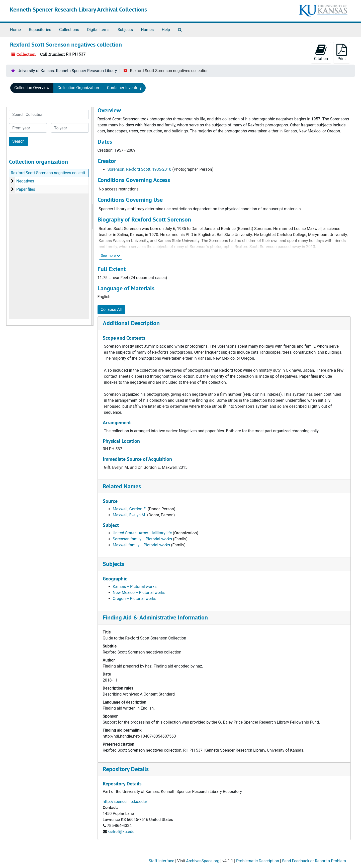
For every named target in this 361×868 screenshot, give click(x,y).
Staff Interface (161, 861)
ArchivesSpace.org (203, 861)
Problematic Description (258, 861)
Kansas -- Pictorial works (135, 587)
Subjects (125, 30)
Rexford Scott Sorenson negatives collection (50, 173)
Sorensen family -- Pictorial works (143, 539)
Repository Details (126, 769)
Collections (69, 30)
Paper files (26, 189)
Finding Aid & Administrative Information (155, 617)
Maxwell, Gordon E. (130, 509)
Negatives (25, 181)
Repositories (40, 30)
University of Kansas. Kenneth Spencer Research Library (67, 71)
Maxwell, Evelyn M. (130, 515)
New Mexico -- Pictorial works (139, 593)
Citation (321, 52)
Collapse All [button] (111, 309)
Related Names (122, 486)
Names (147, 30)
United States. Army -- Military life (142, 533)
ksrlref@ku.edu (121, 832)
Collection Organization (78, 88)
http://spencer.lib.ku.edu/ (125, 802)
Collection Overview (32, 88)
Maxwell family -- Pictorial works (142, 545)
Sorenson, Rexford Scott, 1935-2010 (140, 169)
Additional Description (131, 323)
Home (15, 30)
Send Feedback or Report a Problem (314, 861)
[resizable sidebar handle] (92, 216)
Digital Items (98, 30)
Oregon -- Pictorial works (135, 599)
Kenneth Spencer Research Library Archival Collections (78, 9)
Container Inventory (124, 88)
